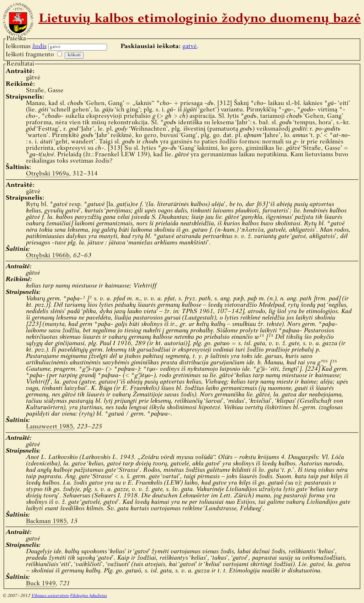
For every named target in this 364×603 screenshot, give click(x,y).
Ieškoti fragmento (30, 55)
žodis (39, 46)
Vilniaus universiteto (50, 596)
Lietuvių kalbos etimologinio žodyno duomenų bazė (200, 19)
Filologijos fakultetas (89, 596)
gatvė (190, 46)
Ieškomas (26, 46)
